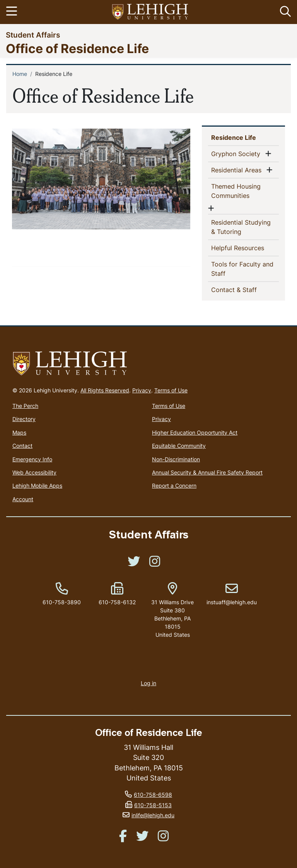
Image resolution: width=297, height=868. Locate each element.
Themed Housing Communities (243, 191)
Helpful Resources (245, 248)
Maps (19, 432)
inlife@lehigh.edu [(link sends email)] (153, 815)
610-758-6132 (117, 602)
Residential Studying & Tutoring (241, 227)
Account (23, 499)
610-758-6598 (153, 795)
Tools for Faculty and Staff (242, 269)
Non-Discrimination (176, 459)
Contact (22, 446)
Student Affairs (33, 35)
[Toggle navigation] (13, 12)
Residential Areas (238, 170)
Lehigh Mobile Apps (37, 486)
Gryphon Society (237, 153)
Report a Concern (174, 486)
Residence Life (245, 137)
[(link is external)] (134, 564)
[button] (284, 12)
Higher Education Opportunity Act (195, 432)
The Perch (25, 406)
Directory (24, 419)
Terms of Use (171, 390)
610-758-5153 (153, 805)
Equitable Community (179, 446)
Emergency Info (32, 459)
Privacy (142, 390)
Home (20, 74)
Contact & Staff (245, 289)
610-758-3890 (62, 602)
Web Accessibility (34, 472)
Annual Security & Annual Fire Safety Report (207, 472)
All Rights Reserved (105, 390)
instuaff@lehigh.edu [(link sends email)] (232, 594)
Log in (148, 683)
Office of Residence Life (77, 48)
